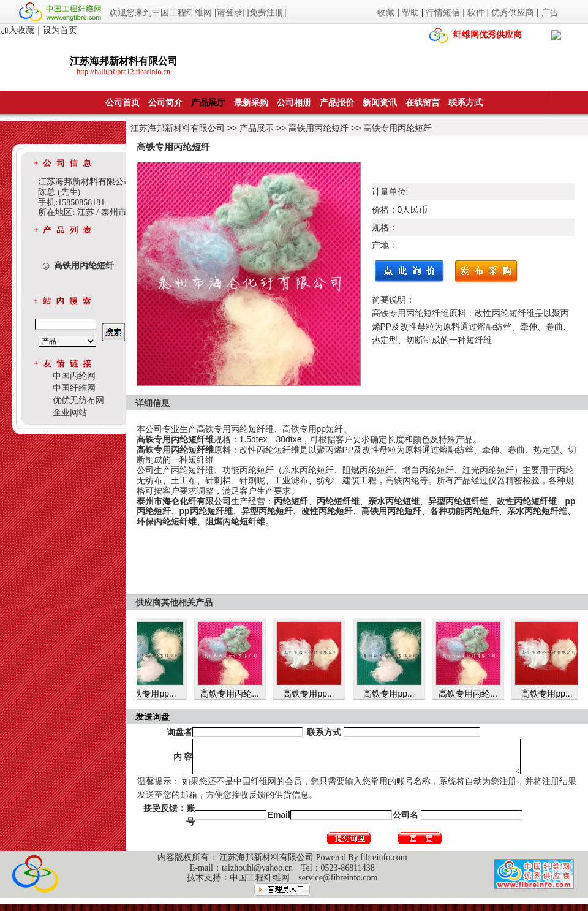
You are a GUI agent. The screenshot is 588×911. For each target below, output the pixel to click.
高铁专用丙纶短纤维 (235, 429)
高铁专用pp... (155, 694)
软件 (476, 12)
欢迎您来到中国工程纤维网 (160, 12)
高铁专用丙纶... (234, 694)
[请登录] (230, 12)
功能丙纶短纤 (248, 470)
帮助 (410, 12)
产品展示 (257, 128)
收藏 (386, 12)
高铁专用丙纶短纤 (398, 128)
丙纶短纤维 (192, 470)
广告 (550, 12)
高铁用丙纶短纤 (318, 128)
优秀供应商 (513, 12)
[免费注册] (267, 12)
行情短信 (443, 12)
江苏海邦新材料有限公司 (178, 128)
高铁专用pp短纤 (313, 429)
